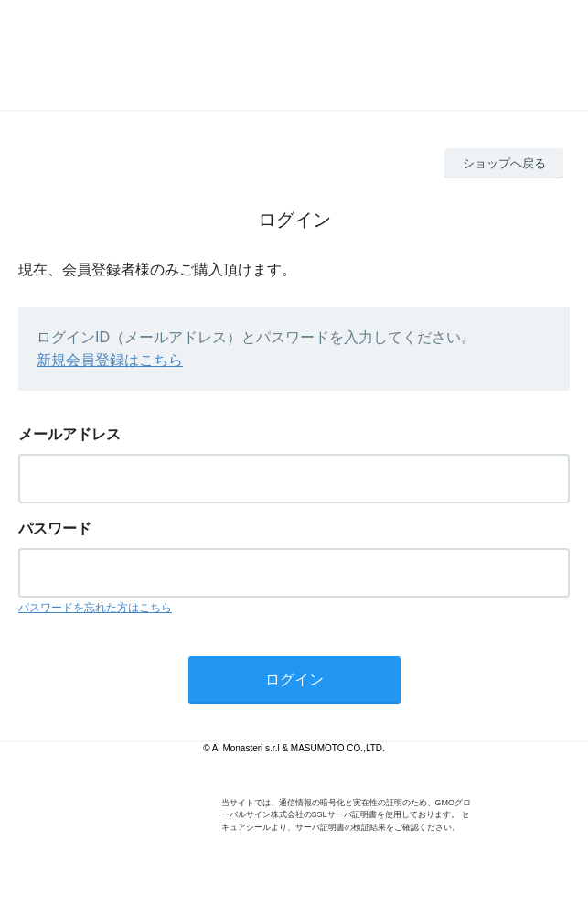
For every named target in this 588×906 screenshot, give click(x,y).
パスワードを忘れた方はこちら (95, 608)
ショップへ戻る (504, 163)
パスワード (55, 528)
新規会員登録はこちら (110, 360)
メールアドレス (69, 434)
